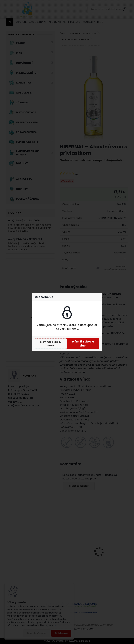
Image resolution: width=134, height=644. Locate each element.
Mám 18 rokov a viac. (83, 344)
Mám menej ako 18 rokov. (51, 343)
